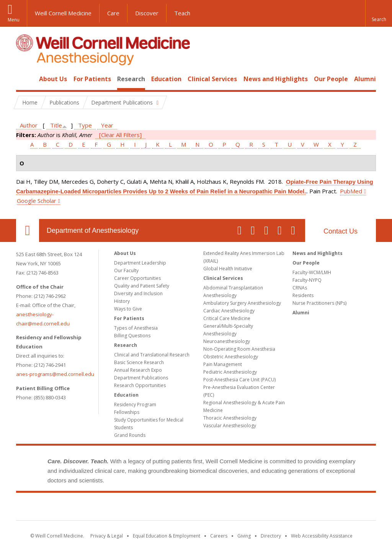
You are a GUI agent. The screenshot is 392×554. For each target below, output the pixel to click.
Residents (303, 295)
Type (85, 125)
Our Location (28, 230)
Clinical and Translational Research (152, 355)
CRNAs (300, 288)
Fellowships (127, 412)
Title (56, 125)
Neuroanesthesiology (227, 341)
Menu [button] (14, 20)
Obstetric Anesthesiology (231, 357)
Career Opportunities (137, 278)
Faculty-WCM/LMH (312, 272)
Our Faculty (126, 270)
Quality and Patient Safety (142, 286)
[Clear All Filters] (120, 135)
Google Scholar (37, 201)
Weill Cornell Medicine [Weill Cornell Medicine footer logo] (196, 508)
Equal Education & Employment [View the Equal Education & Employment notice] (167, 536)
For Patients (92, 79)
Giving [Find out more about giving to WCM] (244, 536)
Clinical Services (212, 79)
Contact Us (341, 231)
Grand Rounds (130, 435)
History (122, 301)
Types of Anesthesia (136, 328)
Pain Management (223, 364)
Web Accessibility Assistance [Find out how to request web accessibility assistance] (322, 536)
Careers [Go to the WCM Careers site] (219, 536)
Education (166, 79)
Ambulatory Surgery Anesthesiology (242, 303)
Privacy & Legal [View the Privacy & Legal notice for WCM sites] (107, 536)
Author (29, 125)
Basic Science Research (139, 362)
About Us (53, 79)
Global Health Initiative (228, 269)
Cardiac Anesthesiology (229, 311)
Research (131, 79)
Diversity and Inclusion (138, 293)
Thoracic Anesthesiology (230, 418)
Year (107, 125)
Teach (182, 13)
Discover (147, 13)
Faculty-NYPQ (307, 280)
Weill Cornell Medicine (63, 13)
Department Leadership (140, 263)
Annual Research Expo (138, 370)
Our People (331, 79)
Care (113, 13)
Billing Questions (132, 336)
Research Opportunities (140, 385)
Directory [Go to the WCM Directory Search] (271, 536)
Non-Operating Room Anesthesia (239, 349)
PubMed (351, 191)
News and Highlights (276, 79)
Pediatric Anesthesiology (230, 372)
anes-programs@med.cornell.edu (55, 374)
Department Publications (141, 378)
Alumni (365, 79)
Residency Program (135, 404)
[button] (379, 13)
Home (24, 79)
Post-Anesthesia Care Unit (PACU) (239, 380)
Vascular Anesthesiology (230, 426)
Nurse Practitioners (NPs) (319, 303)
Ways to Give (128, 309)
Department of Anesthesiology (93, 230)
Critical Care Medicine (227, 318)
